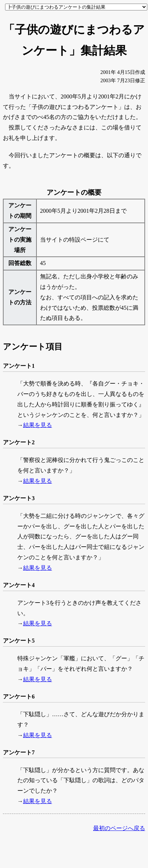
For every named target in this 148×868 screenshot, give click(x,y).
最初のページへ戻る (119, 828)
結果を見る (38, 425)
